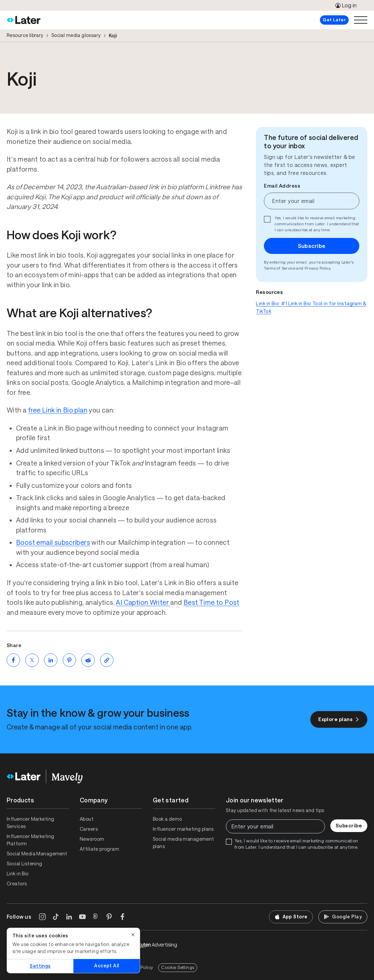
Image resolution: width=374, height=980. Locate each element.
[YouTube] (82, 917)
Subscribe (312, 246)
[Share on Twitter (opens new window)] (32, 660)
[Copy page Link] (107, 660)
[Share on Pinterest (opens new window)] (69, 660)
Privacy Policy (317, 268)
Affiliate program (99, 849)
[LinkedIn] (69, 917)
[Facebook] (122, 917)
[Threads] (96, 917)
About (87, 819)
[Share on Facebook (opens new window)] (13, 660)
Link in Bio (18, 874)
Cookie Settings (178, 968)
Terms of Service (280, 268)
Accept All (106, 966)
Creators (17, 884)
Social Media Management (37, 854)
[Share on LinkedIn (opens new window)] (51, 660)
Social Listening (25, 864)
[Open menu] (361, 20)
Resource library (25, 35)
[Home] (24, 20)
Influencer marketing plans (183, 829)
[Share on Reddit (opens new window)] (88, 660)
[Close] (133, 935)
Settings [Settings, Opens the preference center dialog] (40, 966)
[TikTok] (56, 917)
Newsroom (92, 839)
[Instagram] (42, 917)
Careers (89, 829)
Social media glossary (76, 35)
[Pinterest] (109, 917)
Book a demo (167, 819)
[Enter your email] (312, 201)
